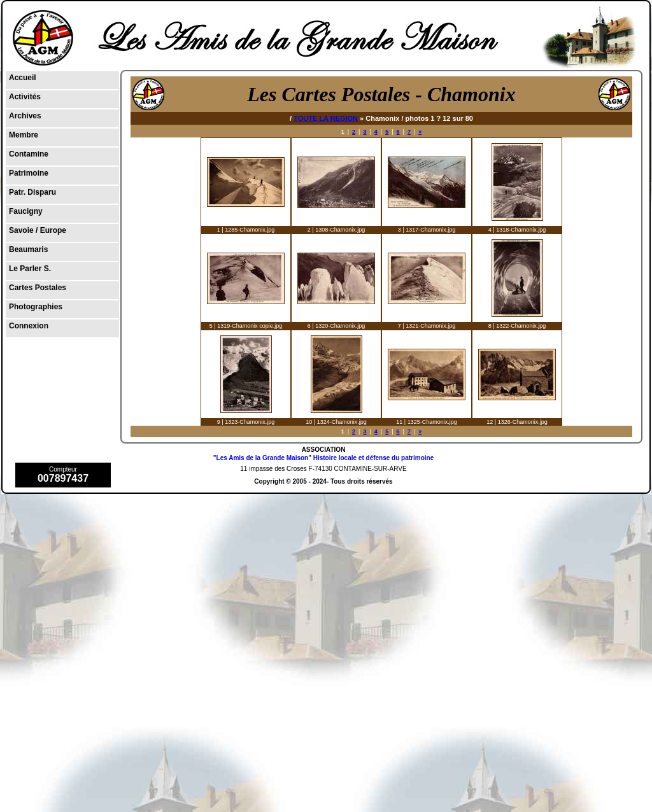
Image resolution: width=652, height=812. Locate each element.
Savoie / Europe (38, 230)
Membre (24, 135)
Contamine (29, 154)
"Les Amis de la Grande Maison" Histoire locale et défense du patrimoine (323, 458)
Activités (25, 97)
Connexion (29, 326)
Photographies (36, 307)
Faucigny (26, 211)
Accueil (23, 78)
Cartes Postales (38, 288)
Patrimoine (29, 173)
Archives (25, 116)
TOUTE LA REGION (326, 118)
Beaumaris (28, 249)
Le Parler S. (30, 269)
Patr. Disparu (32, 192)
